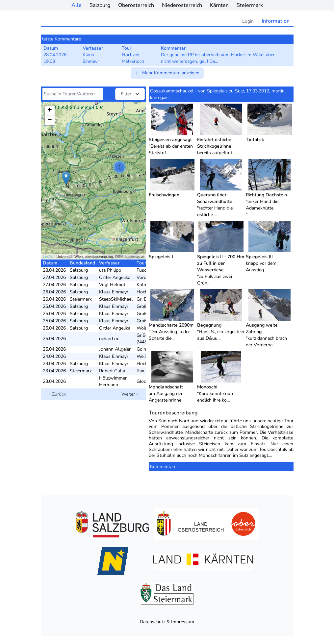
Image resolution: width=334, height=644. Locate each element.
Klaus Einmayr (114, 292)
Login (248, 21)
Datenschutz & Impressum (167, 622)
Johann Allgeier (115, 349)
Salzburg (100, 5)
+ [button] (50, 111)
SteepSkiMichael (116, 299)
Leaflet (48, 257)
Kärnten (219, 5)
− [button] (50, 120)
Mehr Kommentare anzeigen (167, 73)
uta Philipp (110, 270)
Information (276, 21)
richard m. (109, 339)
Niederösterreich (182, 5)
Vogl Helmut (112, 285)
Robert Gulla (112, 371)
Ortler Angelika (115, 277)
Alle (77, 5)
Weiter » (130, 394)
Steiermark (250, 5)
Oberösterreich (136, 5)
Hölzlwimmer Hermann (113, 381)
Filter (131, 94)
